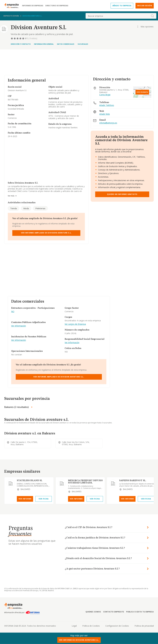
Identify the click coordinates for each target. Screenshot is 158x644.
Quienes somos (93, 612)
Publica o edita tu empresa (140, 612)
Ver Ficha (43, 499)
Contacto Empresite (114, 612)
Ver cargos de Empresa (75, 324)
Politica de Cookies (91, 626)
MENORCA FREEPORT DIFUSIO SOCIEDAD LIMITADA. (85, 482)
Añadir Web (105, 114)
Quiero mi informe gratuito (122, 194)
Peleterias (40, 208)
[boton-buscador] (152, 16)
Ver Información (19, 326)
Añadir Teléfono (107, 105)
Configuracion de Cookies (117, 626)
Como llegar (105, 95)
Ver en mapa (142, 92)
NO (13, 312)
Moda (26, 208)
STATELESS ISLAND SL (30, 481)
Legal (74, 626)
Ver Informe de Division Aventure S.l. (79, 640)
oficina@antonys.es (108, 123)
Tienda (14, 208)
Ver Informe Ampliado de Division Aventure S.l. (46, 233)
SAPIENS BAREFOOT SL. (133, 481)
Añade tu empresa (122, 6)
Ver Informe (25, 499)
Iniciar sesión (145, 6)
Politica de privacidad (144, 626)
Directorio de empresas (57, 6)
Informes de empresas (33, 6)
